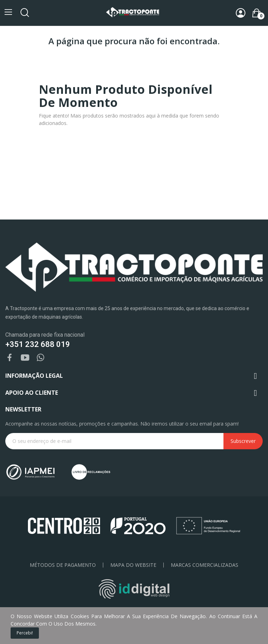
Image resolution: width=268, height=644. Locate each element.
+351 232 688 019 (38, 344)
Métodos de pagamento (63, 565)
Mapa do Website (133, 565)
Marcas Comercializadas (205, 565)
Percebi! (25, 633)
